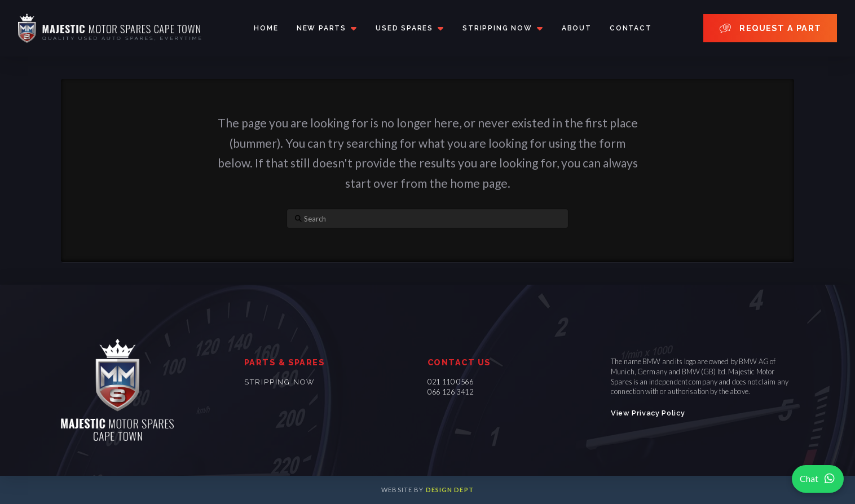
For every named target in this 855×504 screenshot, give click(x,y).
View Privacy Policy (648, 413)
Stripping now (279, 382)
